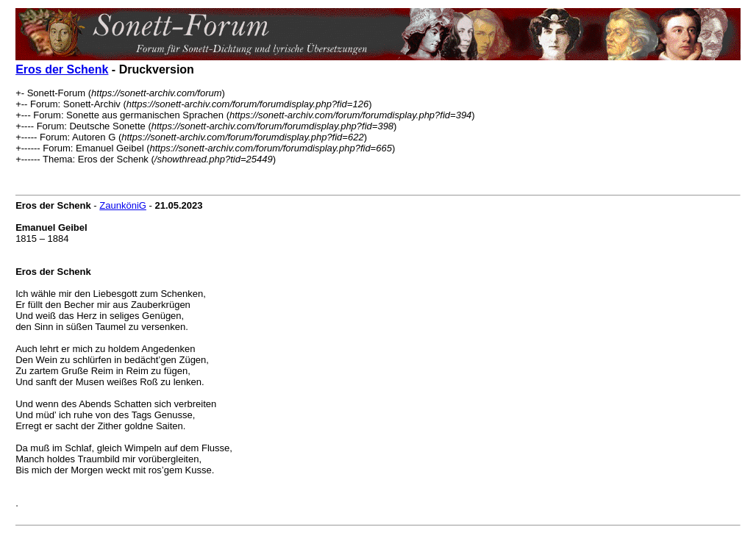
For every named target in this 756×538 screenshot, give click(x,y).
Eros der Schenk (62, 69)
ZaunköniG (123, 205)
